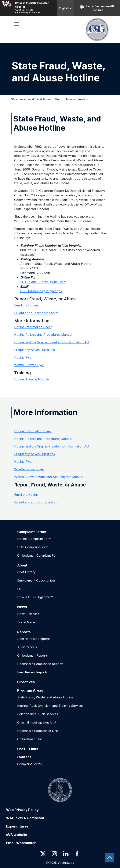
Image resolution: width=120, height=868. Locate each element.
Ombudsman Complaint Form (38, 555)
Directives (26, 682)
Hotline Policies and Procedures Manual (43, 335)
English (65, 8)
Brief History (26, 572)
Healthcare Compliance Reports (40, 664)
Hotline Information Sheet (33, 327)
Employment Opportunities (36, 580)
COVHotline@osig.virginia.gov (41, 291)
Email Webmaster (21, 843)
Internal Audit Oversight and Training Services (50, 706)
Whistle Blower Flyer (29, 365)
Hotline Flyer (24, 357)
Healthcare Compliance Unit (38, 731)
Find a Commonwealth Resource (97, 8)
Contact (24, 757)
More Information (77, 99)
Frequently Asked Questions (35, 350)
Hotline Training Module (31, 379)
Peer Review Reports (32, 672)
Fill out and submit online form (36, 313)
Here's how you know (26, 13)
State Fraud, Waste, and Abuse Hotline (36, 99)
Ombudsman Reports (33, 655)
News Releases (28, 614)
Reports (24, 632)
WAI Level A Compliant (25, 818)
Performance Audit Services (38, 714)
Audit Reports (27, 647)
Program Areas (30, 690)
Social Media (26, 622)
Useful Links (28, 749)
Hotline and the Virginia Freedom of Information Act (52, 342)
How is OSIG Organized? (35, 597)
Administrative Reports (33, 639)
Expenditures (17, 826)
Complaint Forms (32, 532)
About (22, 565)
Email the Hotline (26, 305)
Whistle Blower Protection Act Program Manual (49, 477)
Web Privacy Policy (22, 810)
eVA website (17, 835)
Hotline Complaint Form (34, 539)
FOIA (21, 589)
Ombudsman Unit (30, 739)
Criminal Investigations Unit (37, 722)
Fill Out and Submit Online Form (43, 282)
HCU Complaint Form (33, 547)
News (22, 607)
